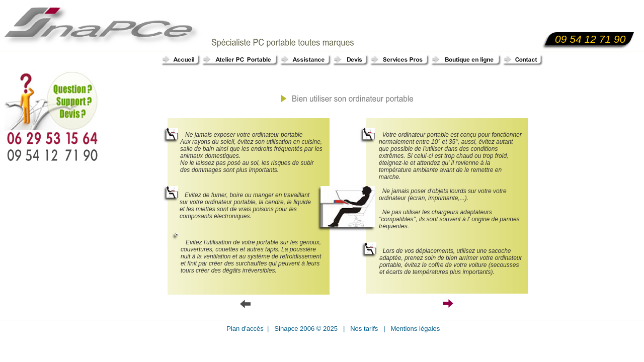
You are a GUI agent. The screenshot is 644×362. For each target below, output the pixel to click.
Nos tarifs (363, 329)
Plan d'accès (246, 329)
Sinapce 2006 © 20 (300, 329)
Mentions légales (413, 329)
